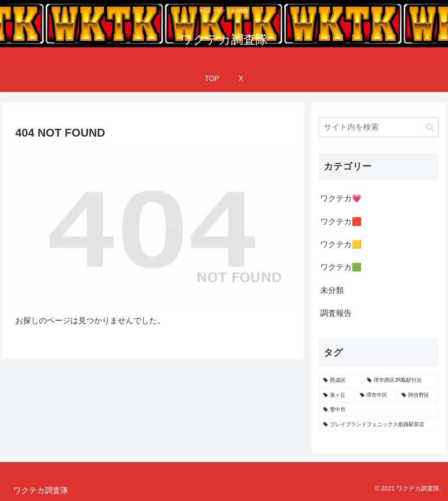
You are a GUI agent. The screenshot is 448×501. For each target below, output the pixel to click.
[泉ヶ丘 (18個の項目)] (337, 395)
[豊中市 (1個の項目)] (378, 410)
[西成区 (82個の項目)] (340, 381)
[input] (378, 127)
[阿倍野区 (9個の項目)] (418, 395)
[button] (430, 127)
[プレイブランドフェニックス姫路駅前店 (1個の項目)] (378, 425)
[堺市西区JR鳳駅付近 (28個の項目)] (401, 381)
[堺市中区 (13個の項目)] (376, 395)
